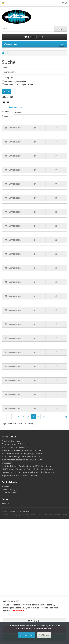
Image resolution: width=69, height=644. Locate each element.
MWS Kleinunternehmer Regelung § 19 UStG (22, 453)
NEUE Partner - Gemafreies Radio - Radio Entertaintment (28, 469)
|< (4, 418)
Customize (34, 621)
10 (43, 417)
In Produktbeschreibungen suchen (17, 85)
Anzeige (5, 116)
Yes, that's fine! (27, 635)
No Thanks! (44, 635)
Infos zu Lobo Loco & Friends (15, 447)
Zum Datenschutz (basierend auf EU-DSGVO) (22, 460)
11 (49, 417)
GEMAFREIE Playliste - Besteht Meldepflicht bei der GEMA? (28, 472)
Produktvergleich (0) (13, 107)
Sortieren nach (8, 111)
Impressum (7, 463)
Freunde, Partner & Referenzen (16, 444)
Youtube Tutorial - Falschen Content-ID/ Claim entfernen (27, 466)
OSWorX (27, 512)
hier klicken (45, 628)
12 (55, 417)
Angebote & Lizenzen (11, 441)
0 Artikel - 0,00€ (34, 37)
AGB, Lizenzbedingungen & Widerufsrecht (21, 457)
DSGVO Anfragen (10, 489)
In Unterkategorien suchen (14, 82)
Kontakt (5, 486)
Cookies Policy (18, 611)
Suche (7, 53)
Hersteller (6, 503)
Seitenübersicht (9, 493)
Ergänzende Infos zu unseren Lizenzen (19, 475)
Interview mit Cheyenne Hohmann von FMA (22, 450)
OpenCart (17, 512)
